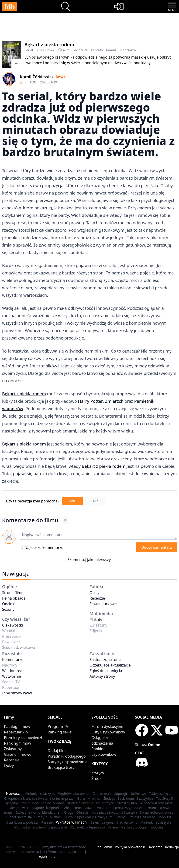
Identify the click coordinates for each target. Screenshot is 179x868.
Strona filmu (13, 593)
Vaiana (113, 827)
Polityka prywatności (131, 847)
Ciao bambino (127, 822)
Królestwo (139, 794)
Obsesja (83, 812)
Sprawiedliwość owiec (156, 812)
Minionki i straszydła (40, 794)
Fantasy (97, 50)
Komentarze (13, 660)
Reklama (156, 847)
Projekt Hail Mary (142, 817)
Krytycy (98, 773)
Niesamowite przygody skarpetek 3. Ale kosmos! (46, 808)
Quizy (9, 766)
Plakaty (96, 620)
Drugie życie (105, 803)
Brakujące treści (62, 767)
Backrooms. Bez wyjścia (136, 798)
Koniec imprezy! (62, 798)
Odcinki (9, 604)
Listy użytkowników (108, 732)
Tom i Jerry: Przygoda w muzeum (131, 808)
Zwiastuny (13, 749)
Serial (29, 50)
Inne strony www (17, 693)
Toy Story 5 (165, 798)
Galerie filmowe (18, 754)
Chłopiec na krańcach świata (26, 798)
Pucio (69, 817)
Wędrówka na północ (74, 794)
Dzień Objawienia (80, 803)
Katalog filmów (17, 726)
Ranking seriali (61, 732)
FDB (33, 82)
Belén (95, 822)
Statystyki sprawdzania (68, 762)
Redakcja (172, 847)
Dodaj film (57, 751)
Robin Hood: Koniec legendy (42, 803)
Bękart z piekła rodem (49, 45)
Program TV (58, 726)
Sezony (8, 609)
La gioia (108, 822)
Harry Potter (90, 401)
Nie (96, 501)
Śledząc (109, 798)
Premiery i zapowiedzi (23, 738)
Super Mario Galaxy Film (94, 817)
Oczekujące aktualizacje (110, 665)
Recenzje (97, 598)
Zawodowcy (94, 808)
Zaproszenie (102, 794)
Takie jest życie (160, 794)
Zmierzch (115, 401)
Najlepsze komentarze (42, 548)
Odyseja (157, 827)
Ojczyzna (11, 803)
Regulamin (104, 847)
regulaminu (47, 856)
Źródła (97, 779)
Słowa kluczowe (103, 604)
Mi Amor (94, 798)
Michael (56, 817)
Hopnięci (164, 817)
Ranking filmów (17, 743)
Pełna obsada (14, 598)
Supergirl (121, 794)
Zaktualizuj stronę (105, 660)
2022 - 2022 (45, 50)
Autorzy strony (102, 676)
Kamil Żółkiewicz (37, 77)
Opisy (94, 593)
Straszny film (127, 803)
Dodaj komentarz (157, 547)
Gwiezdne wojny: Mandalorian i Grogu (45, 812)
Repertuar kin (16, 732)
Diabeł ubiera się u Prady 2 (27, 817)
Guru (81, 798)
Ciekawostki (12, 625)
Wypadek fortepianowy (87, 827)
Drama (121, 817)
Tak (72, 501)
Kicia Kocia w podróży (22, 822)
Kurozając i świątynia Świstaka (114, 812)
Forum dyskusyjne (107, 726)
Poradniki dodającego (67, 756)
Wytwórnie (12, 676)
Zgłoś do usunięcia (106, 671)
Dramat (110, 50)
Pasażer (47, 822)
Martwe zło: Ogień (135, 827)
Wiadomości (13, 671)
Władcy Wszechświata (156, 803)
